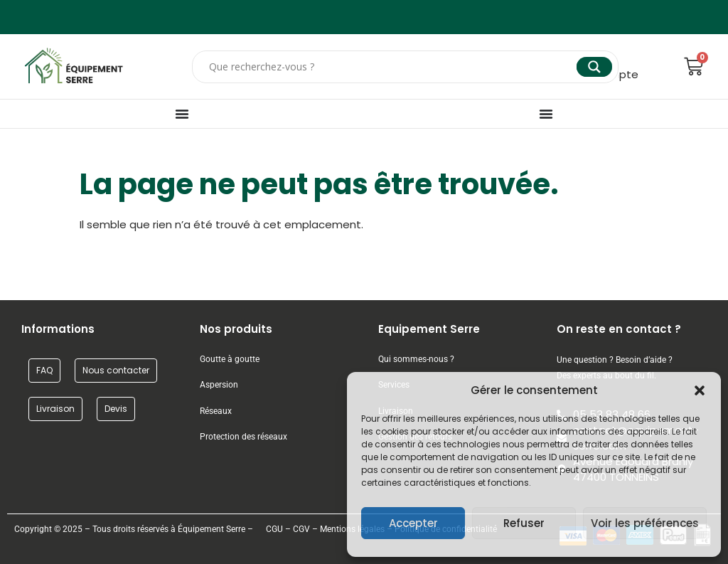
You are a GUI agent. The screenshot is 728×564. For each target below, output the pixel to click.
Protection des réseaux (243, 437)
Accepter (413, 523)
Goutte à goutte (230, 359)
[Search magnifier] (594, 67)
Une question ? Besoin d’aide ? (615, 360)
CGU (274, 529)
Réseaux (216, 411)
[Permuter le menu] (182, 114)
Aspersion (219, 385)
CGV (301, 529)
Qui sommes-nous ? (417, 359)
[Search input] (391, 67)
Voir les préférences (645, 523)
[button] (700, 390)
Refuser (524, 523)
